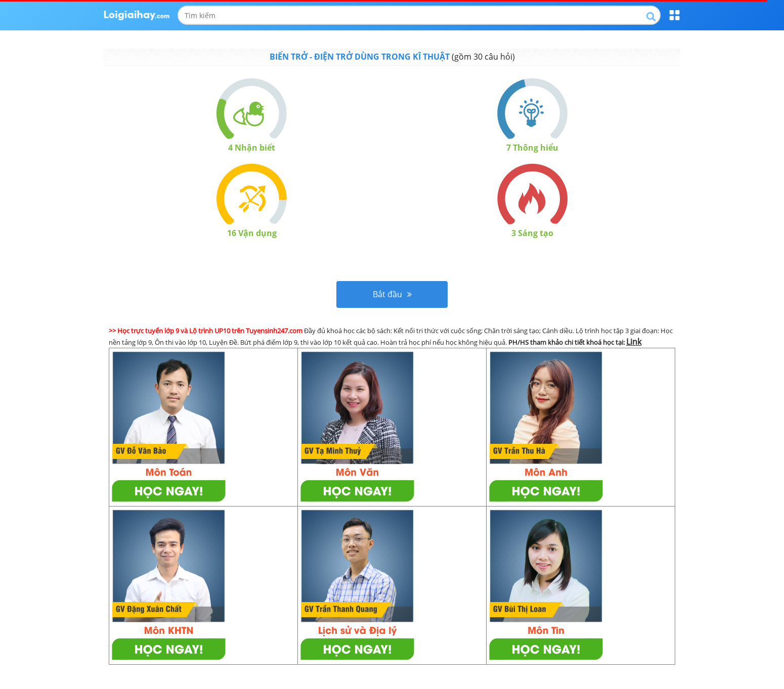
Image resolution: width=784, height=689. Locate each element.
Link (634, 342)
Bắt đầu (392, 294)
